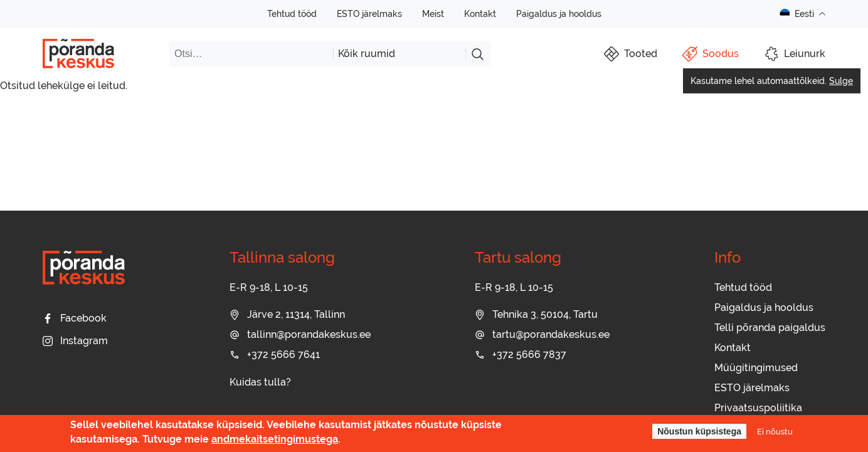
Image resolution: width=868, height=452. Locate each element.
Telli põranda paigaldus (770, 328)
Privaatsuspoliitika (758, 408)
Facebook (75, 318)
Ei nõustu (775, 431)
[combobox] (399, 54)
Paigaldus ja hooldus (559, 14)
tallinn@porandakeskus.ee (300, 334)
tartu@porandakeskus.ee (542, 334)
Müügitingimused (756, 368)
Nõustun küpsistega (699, 431)
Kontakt (480, 14)
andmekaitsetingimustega (275, 439)
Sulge (841, 81)
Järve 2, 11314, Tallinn (287, 314)
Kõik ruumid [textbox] (367, 54)
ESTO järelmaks (369, 14)
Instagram (75, 341)
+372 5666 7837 (521, 355)
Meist (433, 14)
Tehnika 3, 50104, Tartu (536, 314)
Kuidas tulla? (260, 382)
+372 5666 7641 (275, 355)
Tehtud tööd (292, 14)
